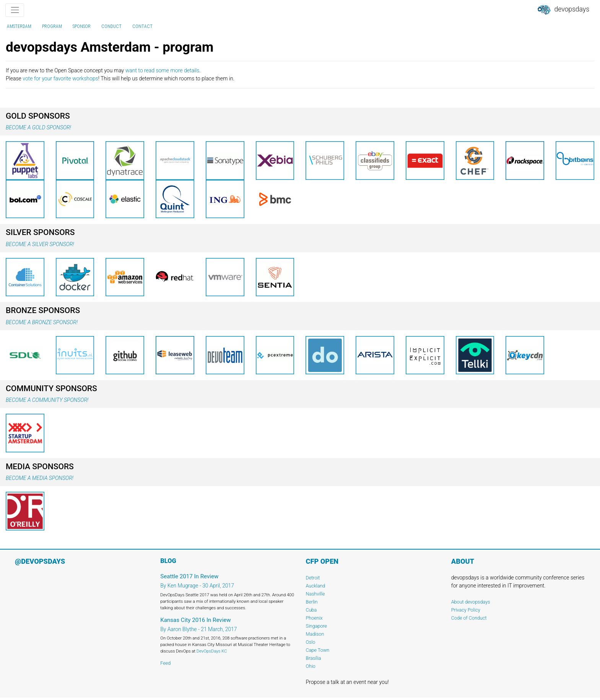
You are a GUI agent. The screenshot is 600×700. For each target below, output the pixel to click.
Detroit (313, 578)
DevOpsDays (563, 10)
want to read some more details (163, 70)
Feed (165, 663)
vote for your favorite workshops (60, 78)
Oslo (311, 642)
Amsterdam (19, 26)
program (52, 26)
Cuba (311, 610)
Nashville (315, 594)
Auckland (316, 586)
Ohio (311, 666)
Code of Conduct (469, 618)
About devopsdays (471, 602)
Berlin (312, 602)
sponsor (82, 26)
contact (142, 26)
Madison (315, 634)
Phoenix (314, 618)
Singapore (317, 626)
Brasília (314, 658)
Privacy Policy (466, 610)
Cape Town (318, 650)
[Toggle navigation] (15, 10)
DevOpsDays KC (212, 651)
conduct (111, 26)
